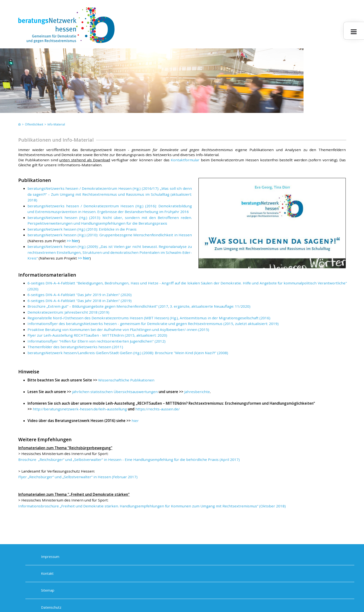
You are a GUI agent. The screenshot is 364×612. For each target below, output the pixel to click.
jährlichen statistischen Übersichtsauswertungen (115, 392)
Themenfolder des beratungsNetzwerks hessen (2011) (75, 347)
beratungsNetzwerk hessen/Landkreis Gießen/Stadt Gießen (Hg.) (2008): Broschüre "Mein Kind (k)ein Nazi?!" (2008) (128, 353)
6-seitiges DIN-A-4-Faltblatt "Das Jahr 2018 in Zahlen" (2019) (80, 301)
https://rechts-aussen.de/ (158, 409)
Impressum (50, 557)
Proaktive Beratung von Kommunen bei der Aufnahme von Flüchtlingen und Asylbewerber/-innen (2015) (118, 329)
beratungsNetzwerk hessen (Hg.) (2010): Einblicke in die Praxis (82, 229)
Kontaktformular (185, 160)
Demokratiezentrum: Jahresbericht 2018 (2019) (68, 312)
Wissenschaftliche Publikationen (126, 380)
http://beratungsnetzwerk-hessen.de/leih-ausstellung (80, 409)
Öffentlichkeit (34, 124)
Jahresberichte (197, 392)
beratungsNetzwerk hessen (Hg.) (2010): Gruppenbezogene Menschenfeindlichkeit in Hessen (110, 235)
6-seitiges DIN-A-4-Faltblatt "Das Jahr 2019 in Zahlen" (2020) (80, 295)
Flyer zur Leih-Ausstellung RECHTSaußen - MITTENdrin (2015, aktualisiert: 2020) (97, 335)
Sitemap (48, 590)
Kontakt (47, 574)
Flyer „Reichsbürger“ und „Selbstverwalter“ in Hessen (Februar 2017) (78, 477)
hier (135, 421)
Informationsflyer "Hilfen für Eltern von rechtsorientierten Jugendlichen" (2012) (97, 341)
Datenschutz (51, 607)
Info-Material (56, 124)
